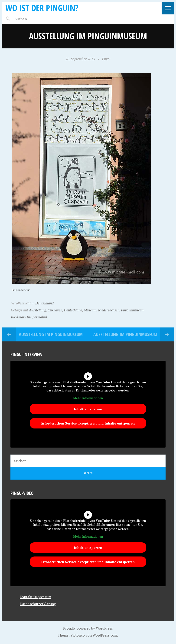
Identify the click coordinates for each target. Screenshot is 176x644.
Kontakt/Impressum (35, 597)
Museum (90, 310)
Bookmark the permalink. (30, 317)
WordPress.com (105, 635)
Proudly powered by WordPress (88, 628)
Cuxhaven (55, 310)
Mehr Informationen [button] (88, 398)
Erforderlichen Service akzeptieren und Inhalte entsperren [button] (88, 423)
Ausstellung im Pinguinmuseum (51, 334)
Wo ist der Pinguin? (42, 8)
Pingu (106, 59)
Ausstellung (37, 310)
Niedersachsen (109, 310)
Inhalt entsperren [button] (88, 409)
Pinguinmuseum (133, 310)
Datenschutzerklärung (38, 604)
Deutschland (44, 303)
